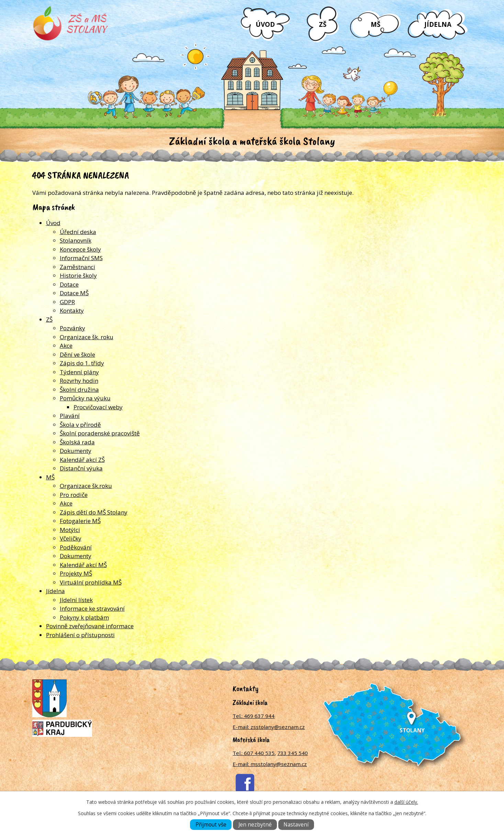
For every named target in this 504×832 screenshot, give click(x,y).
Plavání (70, 416)
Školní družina (79, 390)
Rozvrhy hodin (79, 381)
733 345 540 (293, 753)
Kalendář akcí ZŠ (82, 460)
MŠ (376, 24)
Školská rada (77, 442)
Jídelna (438, 24)
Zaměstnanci (77, 267)
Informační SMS (81, 258)
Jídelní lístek (76, 600)
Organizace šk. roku (87, 337)
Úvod (265, 24)
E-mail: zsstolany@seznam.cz (269, 727)
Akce (66, 346)
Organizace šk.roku (86, 486)
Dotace (69, 284)
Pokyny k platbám (84, 617)
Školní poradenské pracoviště (100, 433)
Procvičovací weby (98, 407)
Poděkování (76, 547)
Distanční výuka (81, 468)
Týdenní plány (79, 372)
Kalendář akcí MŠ (83, 565)
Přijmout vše (211, 825)
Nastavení (296, 825)
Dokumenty (76, 451)
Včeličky (71, 538)
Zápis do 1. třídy (82, 363)
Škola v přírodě (80, 425)
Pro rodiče (74, 495)
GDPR (67, 302)
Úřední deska (78, 232)
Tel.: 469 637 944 (254, 716)
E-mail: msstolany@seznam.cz (270, 764)
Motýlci (70, 530)
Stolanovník (76, 240)
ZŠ (323, 24)
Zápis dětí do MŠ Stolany (94, 512)
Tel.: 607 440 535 (254, 753)
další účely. (406, 802)
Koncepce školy (80, 249)
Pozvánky (72, 328)
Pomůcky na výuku (85, 398)
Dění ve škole (77, 354)
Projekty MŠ (76, 573)
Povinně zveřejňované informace (90, 626)
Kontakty (72, 310)
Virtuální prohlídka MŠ (91, 582)
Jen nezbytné (255, 825)
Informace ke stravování (92, 608)
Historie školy (78, 275)
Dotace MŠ (74, 293)
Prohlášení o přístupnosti (80, 635)
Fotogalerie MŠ (80, 521)
